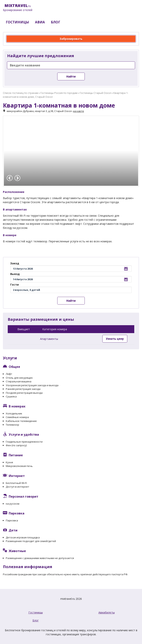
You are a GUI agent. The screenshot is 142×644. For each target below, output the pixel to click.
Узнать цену (115, 339)
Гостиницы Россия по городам (59, 93)
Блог (36, 620)
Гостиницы (36, 612)
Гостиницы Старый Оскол (95, 93)
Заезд (15, 263)
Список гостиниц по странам (21, 93)
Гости (15, 285)
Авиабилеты (107, 612)
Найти (71, 76)
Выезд (15, 274)
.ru (18, 8)
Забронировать (71, 39)
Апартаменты (49, 339)
